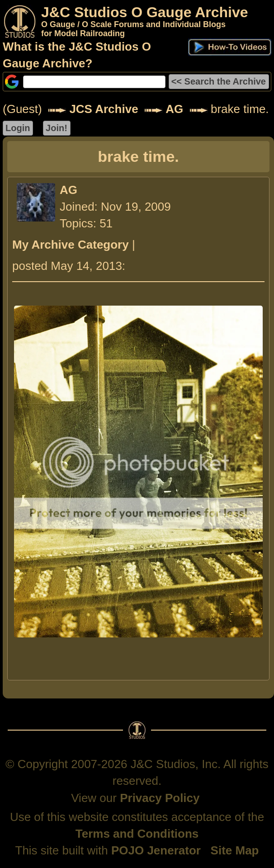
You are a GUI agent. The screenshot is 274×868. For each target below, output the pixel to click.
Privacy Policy (160, 798)
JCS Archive (104, 109)
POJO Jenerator (156, 850)
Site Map (235, 850)
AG (174, 109)
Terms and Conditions (137, 834)
